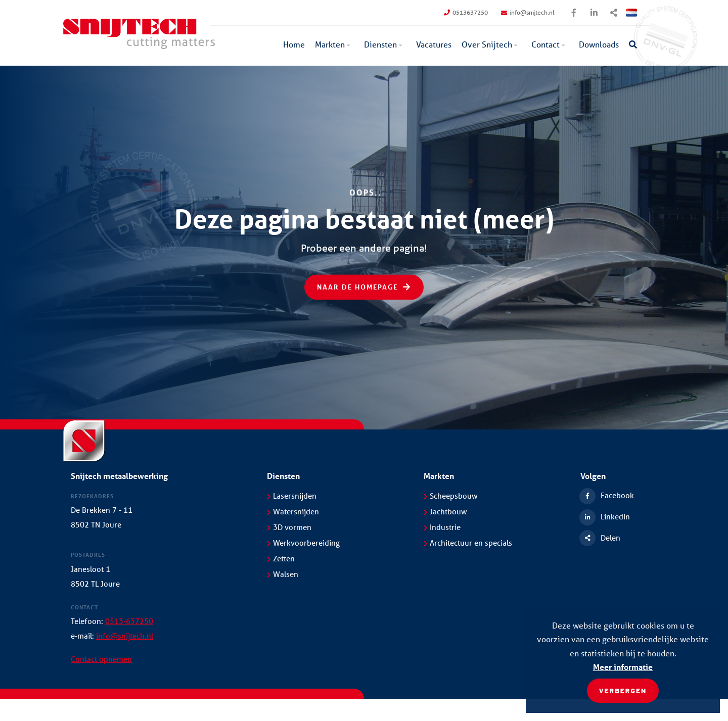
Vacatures (434, 44)
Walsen (283, 574)
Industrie (442, 527)
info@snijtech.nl (528, 12)
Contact (545, 44)
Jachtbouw (445, 511)
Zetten (281, 558)
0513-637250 (129, 621)
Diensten (380, 44)
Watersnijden (293, 511)
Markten (330, 44)
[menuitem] (294, 45)
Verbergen (623, 690)
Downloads (599, 44)
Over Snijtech (487, 44)
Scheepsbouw (451, 496)
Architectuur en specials (468, 543)
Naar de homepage (364, 287)
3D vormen (289, 527)
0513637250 (466, 12)
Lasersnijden (292, 496)
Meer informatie (623, 667)
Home (294, 44)
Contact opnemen (101, 659)
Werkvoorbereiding (303, 543)
